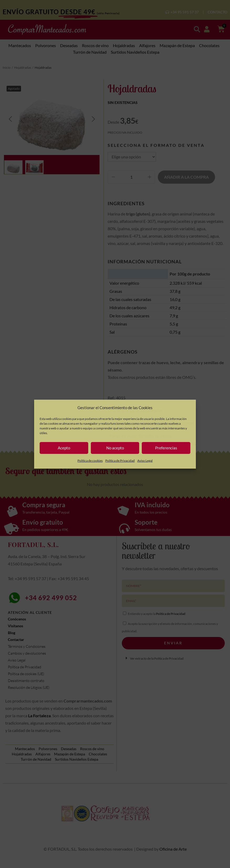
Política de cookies (90, 461)
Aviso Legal (145, 461)
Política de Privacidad (120, 461)
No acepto (115, 448)
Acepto (64, 448)
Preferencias (166, 448)
